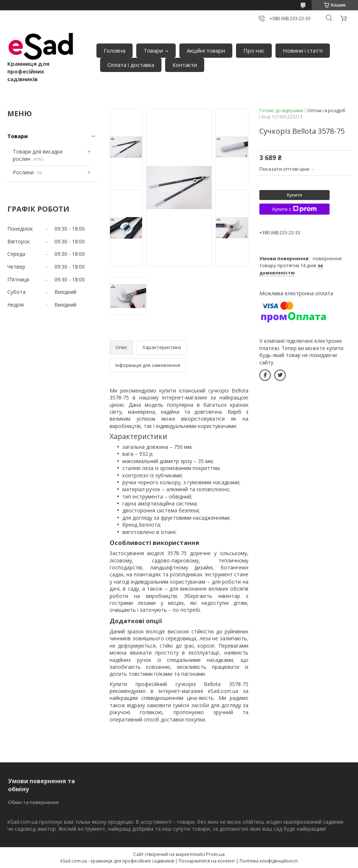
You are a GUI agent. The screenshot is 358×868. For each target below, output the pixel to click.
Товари (153, 50)
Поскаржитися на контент (207, 861)
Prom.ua (215, 854)
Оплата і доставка (131, 65)
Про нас (254, 50)
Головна (115, 50)
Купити (294, 195)
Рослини (23, 172)
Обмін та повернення (33, 802)
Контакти (185, 65)
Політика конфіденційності (269, 861)
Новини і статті (303, 50)
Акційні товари (206, 50)
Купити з (294, 209)
